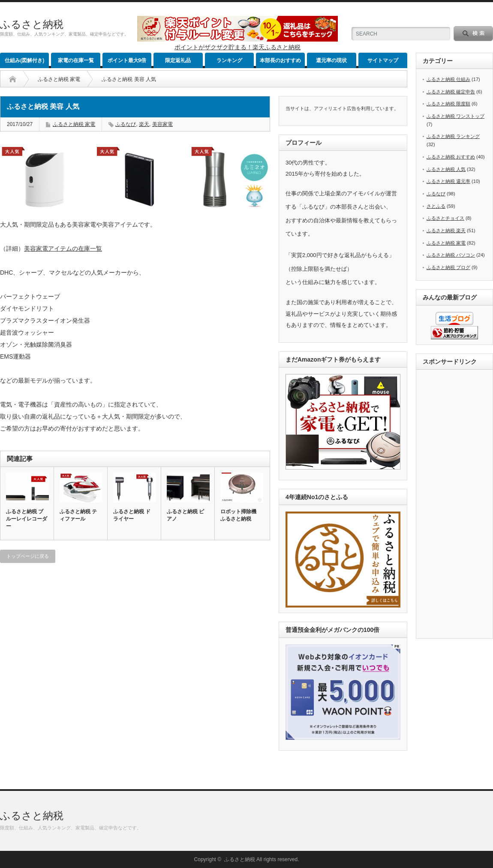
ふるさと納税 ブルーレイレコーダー (27, 519)
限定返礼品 (178, 60)
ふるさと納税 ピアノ (185, 515)
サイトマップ (383, 60)
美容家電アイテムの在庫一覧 (63, 248)
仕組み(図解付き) (24, 60)
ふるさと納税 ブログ (448, 267)
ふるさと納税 (32, 24)
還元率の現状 (331, 60)
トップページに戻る (28, 556)
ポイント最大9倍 (127, 60)
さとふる (436, 206)
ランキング (229, 60)
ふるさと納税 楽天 (446, 230)
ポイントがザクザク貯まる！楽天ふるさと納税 (237, 47)
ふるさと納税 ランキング (453, 136)
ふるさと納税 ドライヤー (132, 515)
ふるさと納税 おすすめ (451, 157)
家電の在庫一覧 (76, 60)
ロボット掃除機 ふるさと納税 (238, 515)
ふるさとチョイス (445, 218)
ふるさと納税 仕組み (448, 79)
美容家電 (162, 124)
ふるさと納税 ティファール (78, 515)
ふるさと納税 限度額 (448, 104)
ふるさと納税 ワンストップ (455, 116)
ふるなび (126, 124)
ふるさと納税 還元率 (448, 181)
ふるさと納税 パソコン (451, 255)
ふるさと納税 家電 (59, 79)
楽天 (144, 124)
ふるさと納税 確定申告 (451, 92)
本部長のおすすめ (280, 60)
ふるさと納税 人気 (446, 169)
